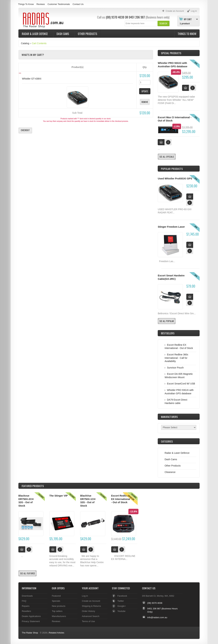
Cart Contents (39, 43)
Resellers (26, 611)
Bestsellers (168, 333)
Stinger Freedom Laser (171, 227)
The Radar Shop (30, 633)
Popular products (172, 169)
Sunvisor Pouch (175, 368)
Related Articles (57, 633)
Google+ (122, 606)
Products (33, 486)
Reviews (41, 4)
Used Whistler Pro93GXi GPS (175, 179)
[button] (163, 23)
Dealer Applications (31, 616)
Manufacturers (59, 616)
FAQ (24, 601)
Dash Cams (63, 34)
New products (59, 606)
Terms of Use (88, 621)
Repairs (26, 606)
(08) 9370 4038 (115, 17)
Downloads (27, 596)
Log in (85, 596)
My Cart (188, 19)
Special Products (171, 53)
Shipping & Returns (91, 606)
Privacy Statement (31, 621)
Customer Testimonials (59, 4)
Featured (56, 596)
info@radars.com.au (157, 617)
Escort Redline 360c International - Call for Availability (176, 358)
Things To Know (26, 4)
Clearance (170, 472)
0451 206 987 (137, 17)
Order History (88, 611)
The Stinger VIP (59, 496)
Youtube (121, 611)
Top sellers (57, 611)
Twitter (121, 601)
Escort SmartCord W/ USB (181, 384)
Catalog (25, 43)
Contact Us (78, 4)
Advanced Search (91, 616)
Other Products (87, 34)
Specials (56, 601)
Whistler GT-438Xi (32, 79)
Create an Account (91, 601)
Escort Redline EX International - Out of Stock (121, 499)
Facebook (122, 596)
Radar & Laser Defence (35, 34)
